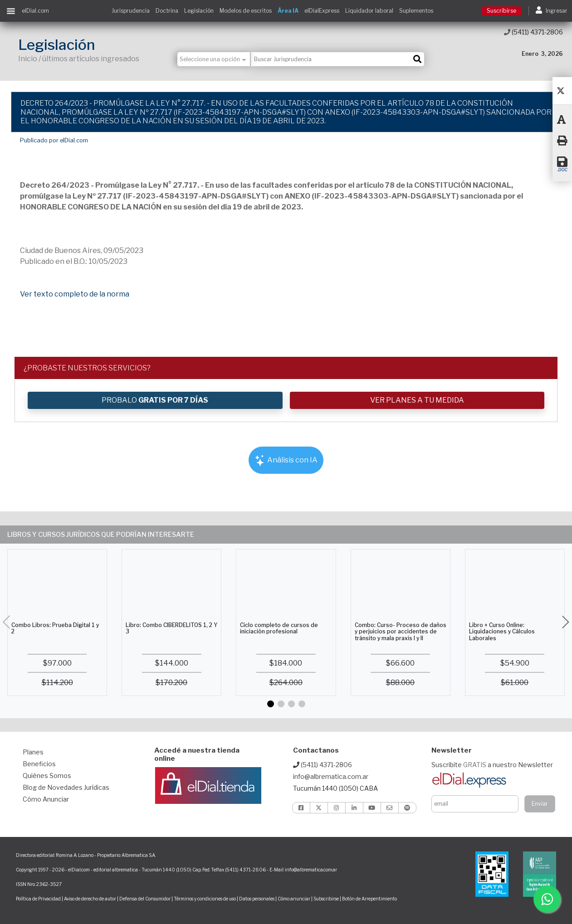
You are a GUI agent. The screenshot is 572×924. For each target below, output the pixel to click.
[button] (271, 704)
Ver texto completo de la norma (75, 294)
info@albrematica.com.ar (331, 776)
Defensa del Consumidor (145, 899)
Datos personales (257, 899)
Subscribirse (327, 899)
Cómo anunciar (294, 899)
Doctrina (167, 11)
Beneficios (39, 764)
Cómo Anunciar (46, 799)
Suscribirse (501, 11)
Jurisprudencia (131, 11)
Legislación (199, 11)
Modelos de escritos (246, 11)
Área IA (288, 11)
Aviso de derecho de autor (90, 899)
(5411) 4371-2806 (533, 32)
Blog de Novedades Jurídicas (66, 787)
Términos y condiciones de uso (205, 899)
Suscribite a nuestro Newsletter (492, 765)
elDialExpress (322, 11)
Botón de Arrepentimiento (369, 899)
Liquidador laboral (369, 11)
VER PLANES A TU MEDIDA (417, 400)
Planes (33, 752)
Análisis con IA (286, 460)
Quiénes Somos (47, 776)
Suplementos (416, 11)
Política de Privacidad (38, 899)
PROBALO (155, 400)
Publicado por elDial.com (54, 140)
